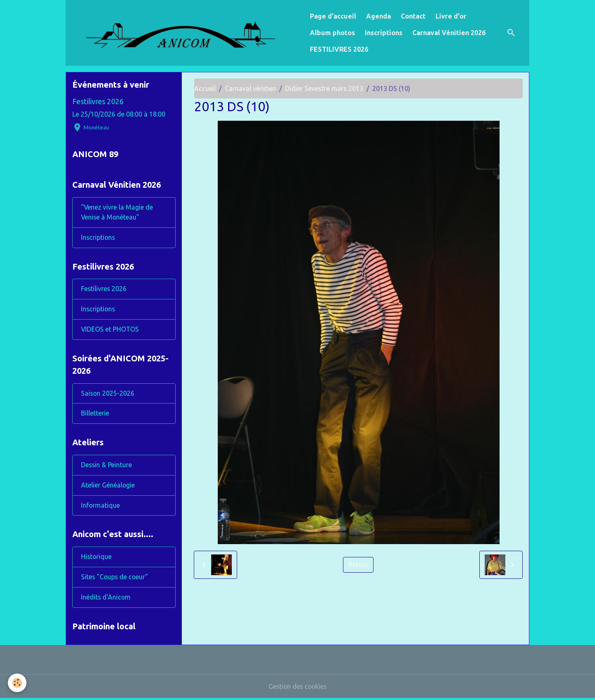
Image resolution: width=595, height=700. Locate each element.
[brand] (186, 33)
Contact (413, 16)
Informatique (101, 507)
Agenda (378, 16)
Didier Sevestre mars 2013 (324, 88)
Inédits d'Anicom (106, 599)
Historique (97, 559)
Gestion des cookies (297, 688)
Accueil (205, 88)
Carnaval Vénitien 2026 (449, 33)
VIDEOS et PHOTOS (110, 330)
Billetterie (95, 415)
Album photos (332, 33)
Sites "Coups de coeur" (115, 579)
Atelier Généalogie (108, 487)
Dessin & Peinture (107, 466)
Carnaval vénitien (250, 88)
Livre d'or (451, 16)
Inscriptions (384, 33)
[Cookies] (18, 683)
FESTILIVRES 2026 (339, 49)
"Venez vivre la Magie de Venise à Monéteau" (117, 213)
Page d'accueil (333, 16)
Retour (358, 565)
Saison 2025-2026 (108, 394)
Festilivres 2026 (98, 102)
